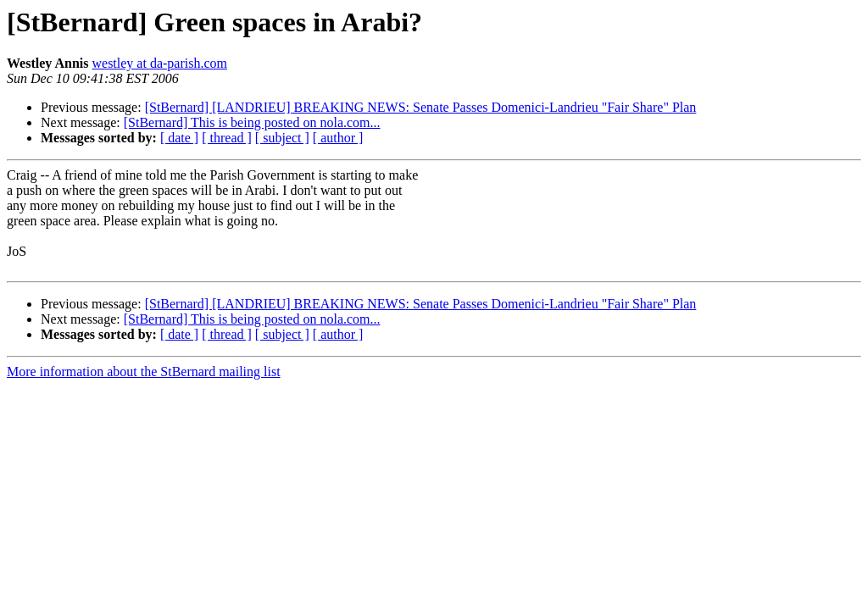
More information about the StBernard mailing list (144, 372)
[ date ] (179, 138)
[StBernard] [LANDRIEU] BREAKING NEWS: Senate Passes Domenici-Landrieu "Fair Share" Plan (421, 107)
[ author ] (338, 138)
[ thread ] (227, 138)
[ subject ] (282, 138)
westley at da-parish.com (159, 63)
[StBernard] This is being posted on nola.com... (252, 122)
